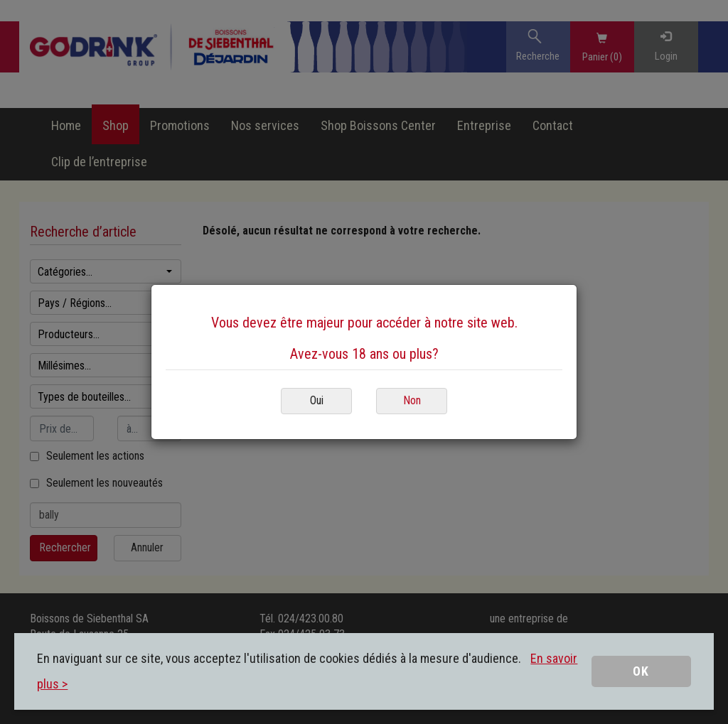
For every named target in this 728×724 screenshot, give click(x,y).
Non (412, 400)
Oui (317, 400)
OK (641, 671)
